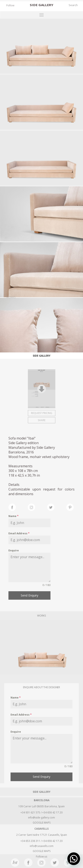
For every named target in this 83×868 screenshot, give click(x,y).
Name (14, 516)
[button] (74, 859)
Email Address (19, 533)
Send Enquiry (29, 595)
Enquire (14, 550)
